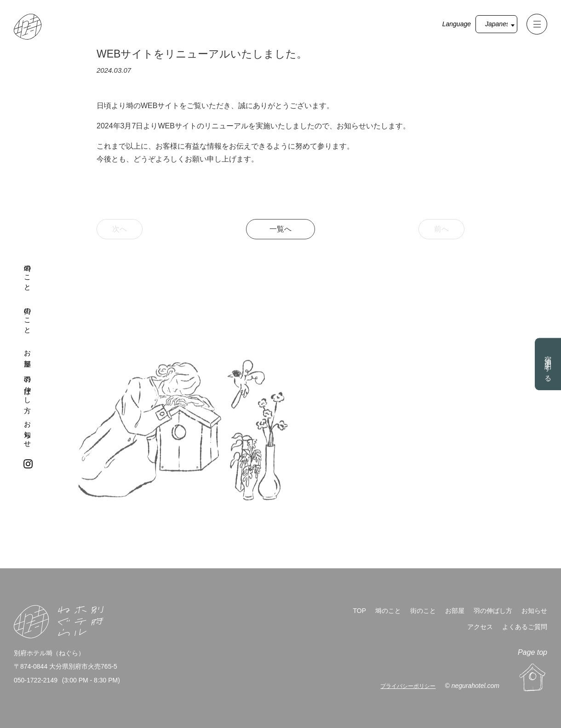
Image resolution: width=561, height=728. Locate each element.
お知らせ (28, 431)
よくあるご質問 (525, 627)
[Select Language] (496, 24)
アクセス (480, 627)
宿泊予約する (548, 365)
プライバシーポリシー (408, 686)
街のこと (28, 317)
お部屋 (28, 351)
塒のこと (28, 274)
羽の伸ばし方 (28, 387)
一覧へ (280, 229)
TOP (359, 611)
